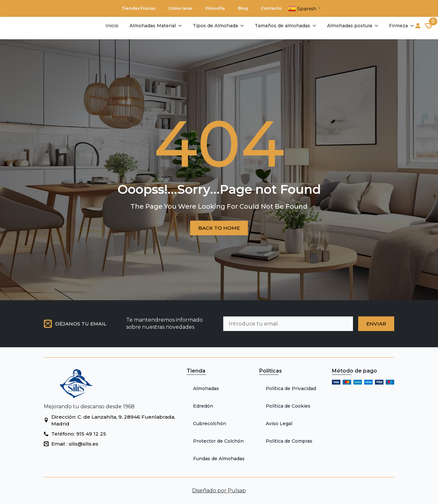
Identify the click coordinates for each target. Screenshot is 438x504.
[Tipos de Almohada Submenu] (242, 26)
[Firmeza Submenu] (412, 26)
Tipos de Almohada (215, 26)
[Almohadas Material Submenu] (180, 26)
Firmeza (398, 26)
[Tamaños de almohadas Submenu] (314, 26)
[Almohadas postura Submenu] (376, 26)
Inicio (112, 26)
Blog (243, 8)
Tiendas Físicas (139, 8)
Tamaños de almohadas (282, 26)
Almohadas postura (350, 26)
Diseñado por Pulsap (219, 491)
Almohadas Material (153, 26)
